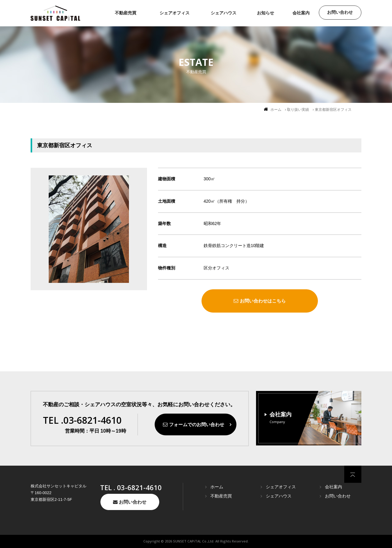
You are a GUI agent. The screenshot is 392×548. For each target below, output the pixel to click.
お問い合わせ (340, 12)
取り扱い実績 (298, 110)
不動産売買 (126, 13)
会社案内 (301, 13)
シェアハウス (224, 13)
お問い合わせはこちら (260, 301)
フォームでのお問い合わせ (193, 424)
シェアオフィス (175, 13)
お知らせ (266, 13)
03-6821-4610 (139, 487)
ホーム (276, 110)
